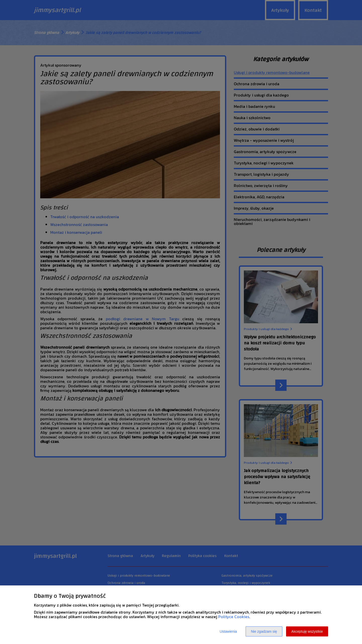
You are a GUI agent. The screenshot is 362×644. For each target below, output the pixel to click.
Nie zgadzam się (264, 631)
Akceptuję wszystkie (307, 631)
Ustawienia (228, 631)
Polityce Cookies (234, 617)
